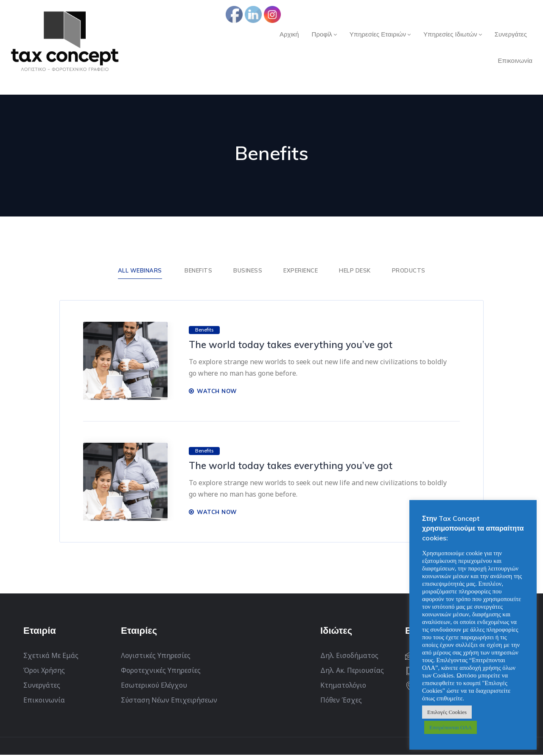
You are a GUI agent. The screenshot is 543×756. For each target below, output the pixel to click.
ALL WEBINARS (140, 271)
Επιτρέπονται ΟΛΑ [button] (451, 727)
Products (409, 271)
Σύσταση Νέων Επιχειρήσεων (169, 701)
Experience (301, 271)
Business (248, 271)
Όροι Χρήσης (44, 672)
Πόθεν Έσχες (341, 701)
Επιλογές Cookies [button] (447, 712)
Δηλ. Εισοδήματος (349, 657)
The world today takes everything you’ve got (297, 346)
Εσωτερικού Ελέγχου (154, 686)
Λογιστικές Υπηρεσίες (156, 657)
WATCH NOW (213, 392)
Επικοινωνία (44, 701)
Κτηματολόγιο (343, 686)
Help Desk (355, 271)
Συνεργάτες (42, 686)
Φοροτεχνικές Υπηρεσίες (161, 672)
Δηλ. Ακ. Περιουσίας (352, 672)
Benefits (198, 271)
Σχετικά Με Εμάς (51, 657)
